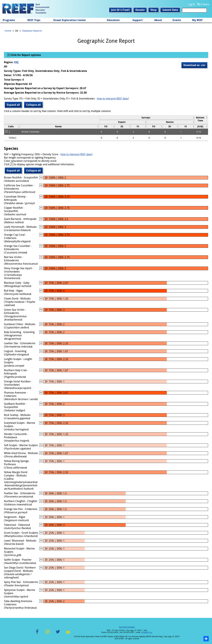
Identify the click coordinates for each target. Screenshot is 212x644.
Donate (140, 10)
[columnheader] (147, 118)
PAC (17, 62)
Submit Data (170, 10)
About (158, 20)
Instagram (47, 634)
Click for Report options (25, 55)
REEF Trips (34, 20)
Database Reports (32, 31)
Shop (153, 10)
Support (138, 20)
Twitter (58, 634)
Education (113, 20)
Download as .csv (194, 65)
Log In (191, 4)
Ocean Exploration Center (70, 20)
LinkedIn (68, 634)
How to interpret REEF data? (113, 99)
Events (177, 20)
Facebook (37, 634)
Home (8, 31)
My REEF (197, 20)
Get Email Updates (127, 627)
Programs (9, 20)
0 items (205, 4)
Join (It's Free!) (120, 10)
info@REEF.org (147, 632)
